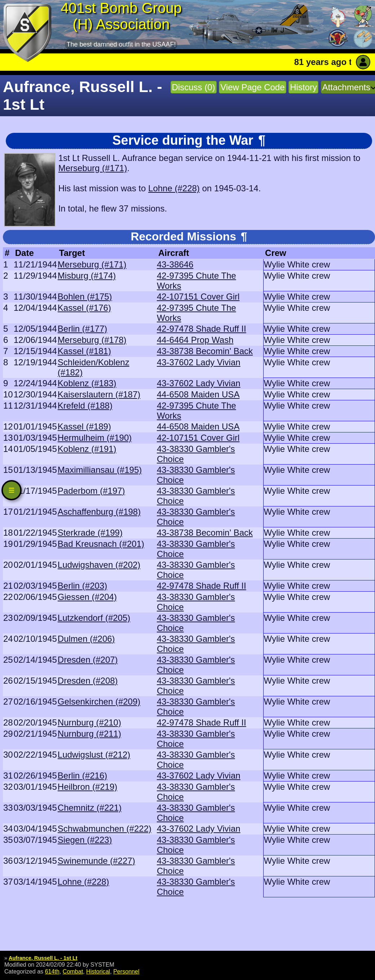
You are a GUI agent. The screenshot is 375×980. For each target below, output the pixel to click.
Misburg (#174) (87, 276)
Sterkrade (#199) (90, 533)
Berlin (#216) (82, 776)
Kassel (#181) (84, 351)
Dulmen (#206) (86, 639)
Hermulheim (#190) (95, 438)
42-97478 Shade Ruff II (202, 329)
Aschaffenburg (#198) (99, 512)
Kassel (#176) (84, 308)
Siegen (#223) (85, 840)
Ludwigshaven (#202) (99, 565)
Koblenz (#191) (87, 449)
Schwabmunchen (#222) (105, 829)
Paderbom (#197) (91, 491)
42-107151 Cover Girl (198, 297)
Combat (73, 971)
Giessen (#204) (87, 597)
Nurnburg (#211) (89, 734)
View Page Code (252, 87)
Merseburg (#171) (93, 168)
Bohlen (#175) (85, 297)
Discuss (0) (194, 87)
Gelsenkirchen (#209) (99, 702)
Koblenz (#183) (87, 383)
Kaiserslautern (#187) (99, 394)
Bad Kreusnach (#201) (101, 544)
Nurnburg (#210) (89, 722)
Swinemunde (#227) (96, 861)
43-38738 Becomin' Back (205, 351)
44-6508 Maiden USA (198, 394)
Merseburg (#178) (92, 340)
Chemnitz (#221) (90, 808)
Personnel (126, 971)
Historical (98, 971)
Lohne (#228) (174, 188)
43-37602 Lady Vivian (199, 362)
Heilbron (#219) (87, 787)
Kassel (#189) (84, 426)
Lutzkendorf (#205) (94, 618)
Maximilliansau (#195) (100, 470)
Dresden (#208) (88, 681)
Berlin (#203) (82, 586)
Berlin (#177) (82, 329)
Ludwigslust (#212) (94, 755)
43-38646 (175, 264)
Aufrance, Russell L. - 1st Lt (43, 958)
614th (52, 971)
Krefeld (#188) (85, 406)
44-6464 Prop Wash (195, 340)
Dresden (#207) (88, 660)
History (303, 87)
